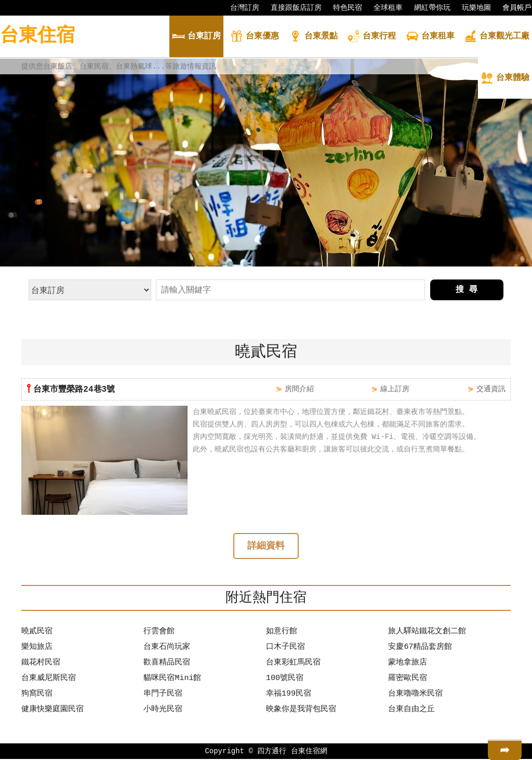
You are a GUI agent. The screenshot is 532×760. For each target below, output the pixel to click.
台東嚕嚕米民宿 (415, 695)
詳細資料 (266, 547)
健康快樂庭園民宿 (52, 711)
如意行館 (282, 633)
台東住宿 (37, 36)
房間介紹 (299, 389)
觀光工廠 (497, 37)
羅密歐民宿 (408, 679)
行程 (371, 37)
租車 (430, 37)
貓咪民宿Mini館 (172, 679)
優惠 (255, 37)
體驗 (505, 79)
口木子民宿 (285, 648)
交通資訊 (491, 389)
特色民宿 (342, 8)
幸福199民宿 (289, 695)
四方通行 (272, 752)
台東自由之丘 (411, 711)
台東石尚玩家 (167, 648)
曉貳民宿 (37, 633)
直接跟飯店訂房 (291, 8)
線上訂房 (395, 389)
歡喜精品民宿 (167, 664)
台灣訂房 (240, 8)
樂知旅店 (37, 648)
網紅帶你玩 (427, 8)
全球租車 (383, 8)
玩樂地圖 (471, 8)
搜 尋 (467, 290)
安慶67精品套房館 (420, 648)
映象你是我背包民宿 (301, 711)
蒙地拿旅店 (408, 664)
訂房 (196, 37)
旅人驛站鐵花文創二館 (427, 633)
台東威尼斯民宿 (49, 679)
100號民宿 (285, 679)
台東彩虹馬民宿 (293, 664)
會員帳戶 (512, 8)
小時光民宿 (163, 711)
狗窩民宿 (37, 695)
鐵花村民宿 (41, 664)
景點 (313, 37)
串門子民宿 (163, 695)
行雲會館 (159, 633)
